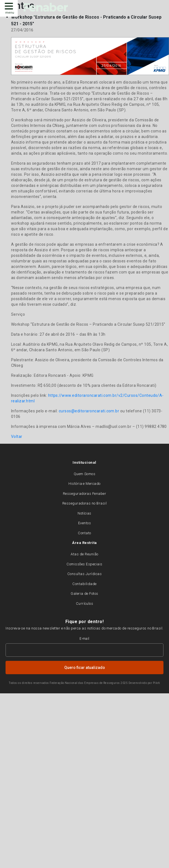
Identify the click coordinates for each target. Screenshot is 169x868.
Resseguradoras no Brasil (85, 503)
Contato (84, 533)
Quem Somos (85, 474)
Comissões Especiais (84, 564)
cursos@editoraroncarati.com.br (89, 411)
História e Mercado (84, 484)
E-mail (84, 639)
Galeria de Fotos (84, 594)
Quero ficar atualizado (85, 668)
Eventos (84, 523)
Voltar (17, 436)
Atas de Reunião (84, 554)
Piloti (157, 683)
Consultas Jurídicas (84, 574)
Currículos (85, 604)
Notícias (84, 513)
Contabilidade (84, 584)
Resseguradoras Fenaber (85, 494)
